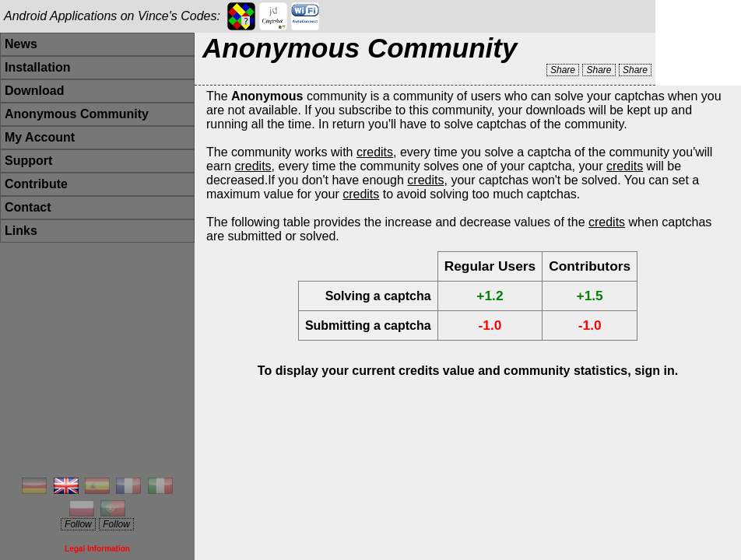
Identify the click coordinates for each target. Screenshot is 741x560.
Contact (28, 207)
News (21, 44)
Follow (78, 524)
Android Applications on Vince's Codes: (112, 16)
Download (34, 91)
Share (563, 70)
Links (21, 231)
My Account (40, 137)
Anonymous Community (77, 114)
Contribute (36, 184)
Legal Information (97, 549)
